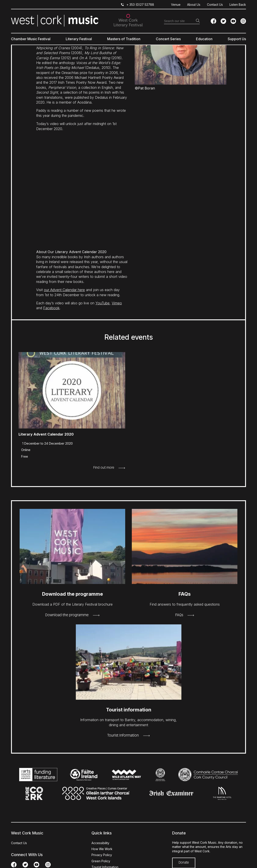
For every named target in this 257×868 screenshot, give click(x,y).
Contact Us (215, 5)
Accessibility (100, 843)
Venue (176, 5)
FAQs (179, 615)
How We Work (102, 849)
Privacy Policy (102, 855)
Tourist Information (123, 736)
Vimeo (117, 303)
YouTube (102, 303)
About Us (194, 5)
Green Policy (101, 861)
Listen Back (238, 5)
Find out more (104, 468)
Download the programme (67, 615)
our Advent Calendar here (64, 290)
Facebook (51, 308)
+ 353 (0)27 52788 (140, 5)
